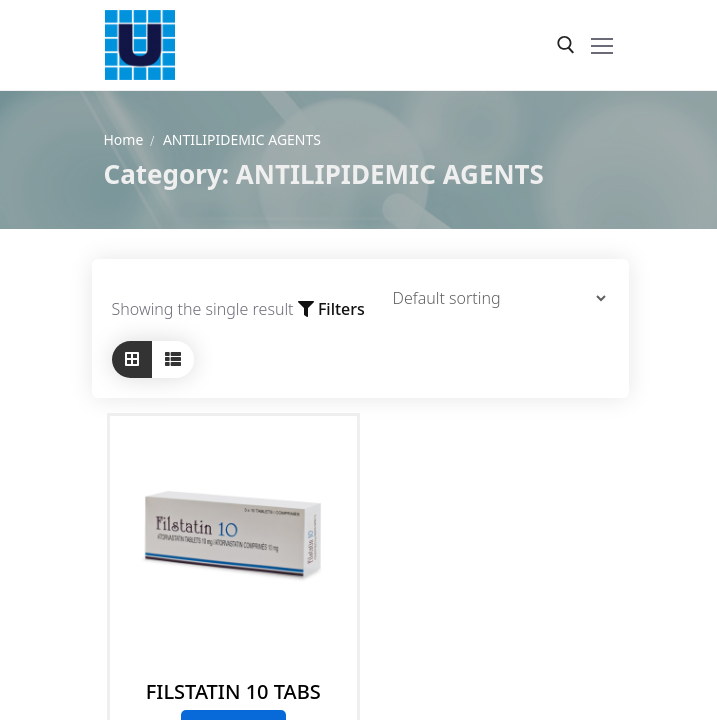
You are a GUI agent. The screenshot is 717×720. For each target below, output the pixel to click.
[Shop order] (489, 298)
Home (124, 139)
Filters (331, 309)
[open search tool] (566, 45)
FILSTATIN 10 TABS (233, 691)
